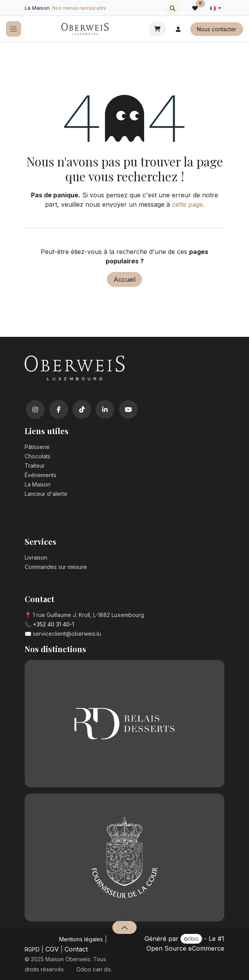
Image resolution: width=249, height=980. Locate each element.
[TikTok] (82, 410)
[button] (173, 8)
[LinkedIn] (105, 410)
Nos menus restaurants (79, 8)
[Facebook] (59, 410)
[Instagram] (35, 410)
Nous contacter (217, 29)
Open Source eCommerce (185, 948)
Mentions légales (81, 939)
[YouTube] (128, 410)
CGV (52, 949)
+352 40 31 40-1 (53, 624)
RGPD (32, 949)
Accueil (125, 279)
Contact (76, 949)
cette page (187, 204)
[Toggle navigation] (14, 29)
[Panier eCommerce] (157, 29)
